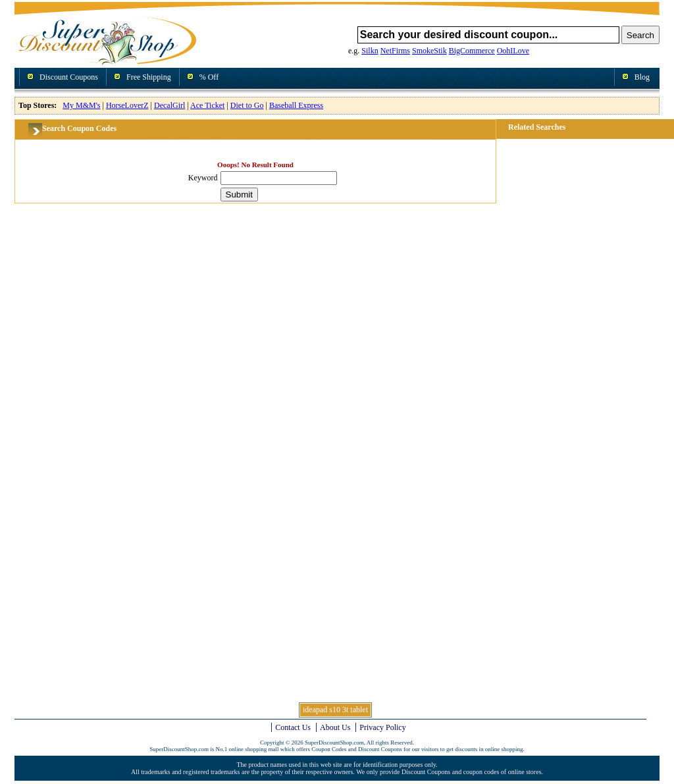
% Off (209, 77)
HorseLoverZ (127, 105)
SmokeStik (429, 51)
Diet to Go (247, 105)
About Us (335, 727)
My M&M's (81, 105)
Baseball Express (296, 105)
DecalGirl (169, 105)
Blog (642, 77)
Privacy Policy (382, 727)
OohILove (513, 51)
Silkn (370, 51)
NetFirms (395, 51)
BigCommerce (472, 51)
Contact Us (293, 727)
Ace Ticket (207, 105)
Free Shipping (149, 77)
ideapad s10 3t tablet (335, 710)
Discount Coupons (69, 77)
